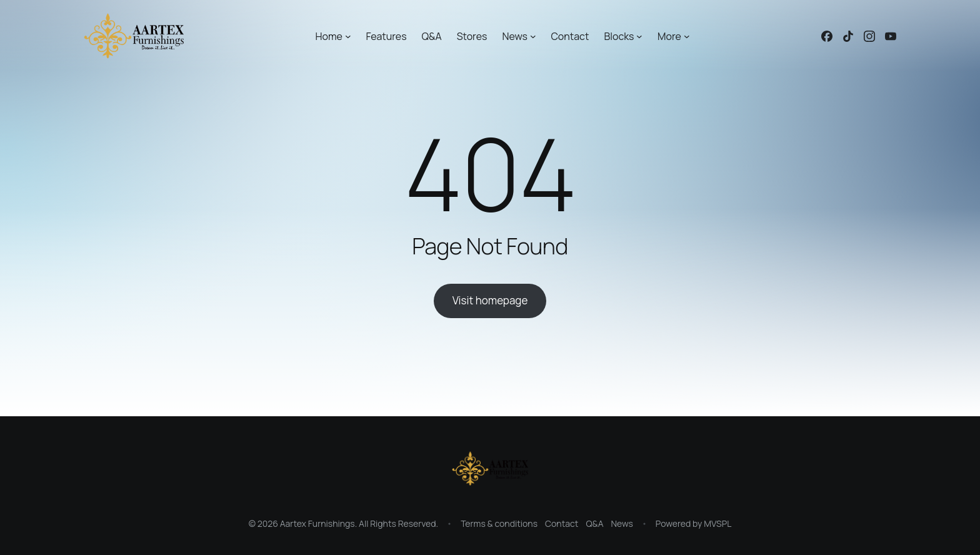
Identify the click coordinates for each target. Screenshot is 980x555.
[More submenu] (687, 36)
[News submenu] (533, 36)
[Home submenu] (348, 36)
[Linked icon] (827, 36)
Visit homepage (490, 300)
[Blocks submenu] (639, 36)
